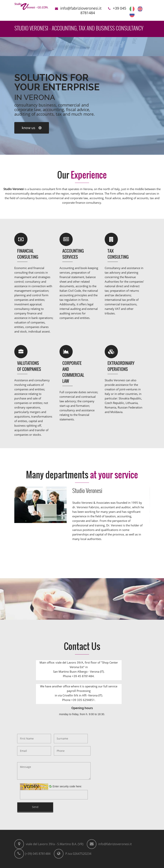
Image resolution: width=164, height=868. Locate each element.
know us (32, 128)
